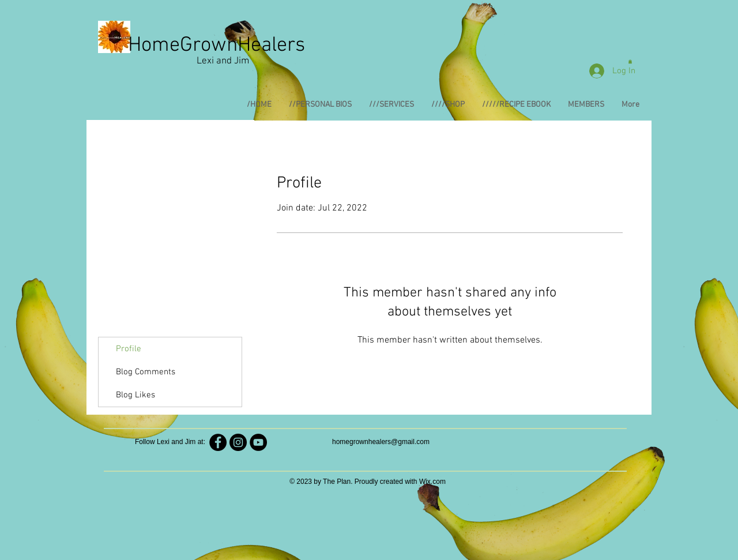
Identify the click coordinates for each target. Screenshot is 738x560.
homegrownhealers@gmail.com (381, 442)
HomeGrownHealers (216, 46)
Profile (129, 349)
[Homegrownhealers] (238, 442)
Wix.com (432, 482)
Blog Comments (146, 372)
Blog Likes (135, 395)
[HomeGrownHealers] (218, 442)
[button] (630, 61)
